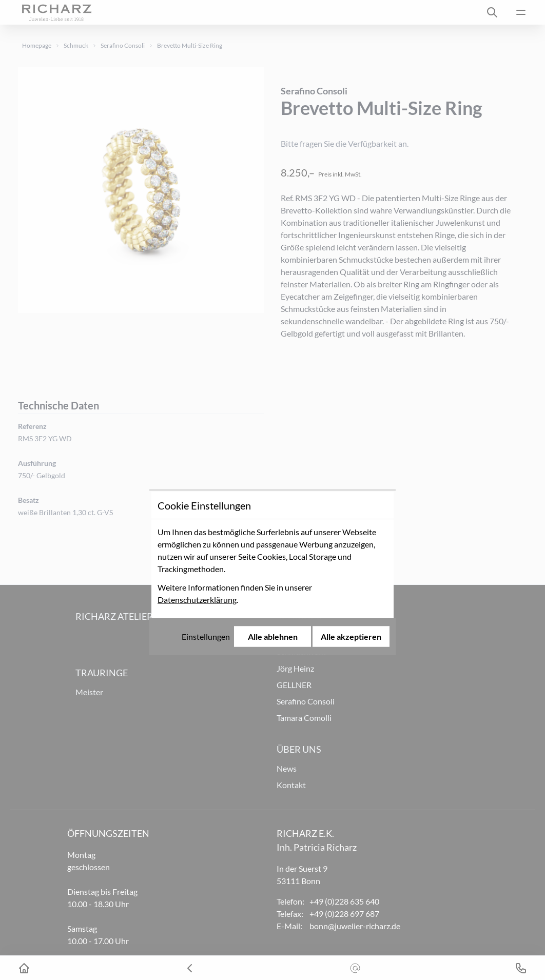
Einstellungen (206, 554)
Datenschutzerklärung (197, 517)
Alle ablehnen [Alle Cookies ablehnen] (273, 554)
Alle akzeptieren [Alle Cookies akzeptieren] (351, 554)
